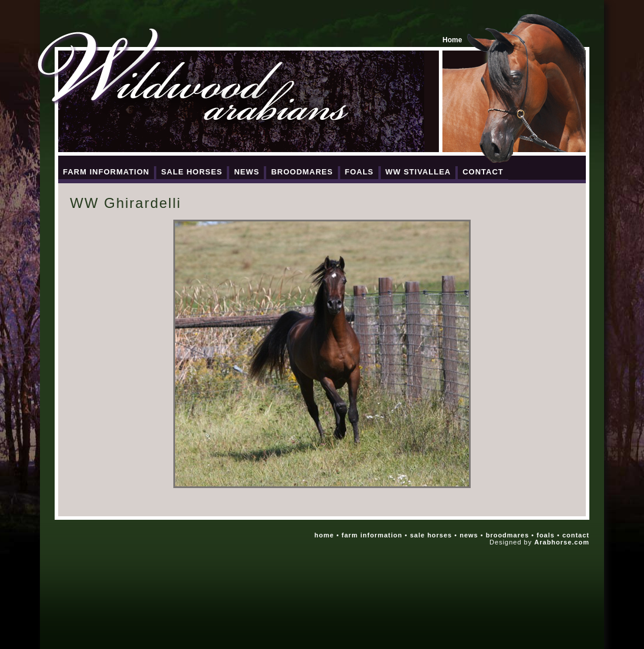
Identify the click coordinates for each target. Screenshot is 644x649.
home (324, 535)
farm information (372, 535)
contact (576, 535)
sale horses (431, 535)
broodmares (508, 535)
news (469, 535)
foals (546, 535)
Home (452, 40)
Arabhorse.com (562, 542)
